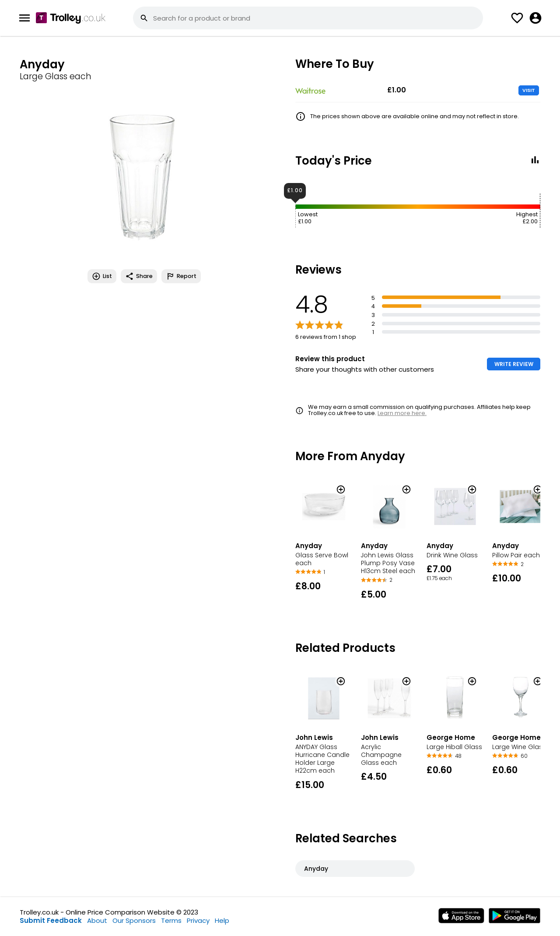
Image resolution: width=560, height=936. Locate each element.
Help (222, 920)
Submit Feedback (51, 920)
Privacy (198, 920)
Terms (171, 920)
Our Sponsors (134, 920)
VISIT (529, 90)
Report (181, 276)
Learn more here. (402, 413)
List (102, 276)
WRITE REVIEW (514, 364)
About (97, 920)
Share (139, 276)
